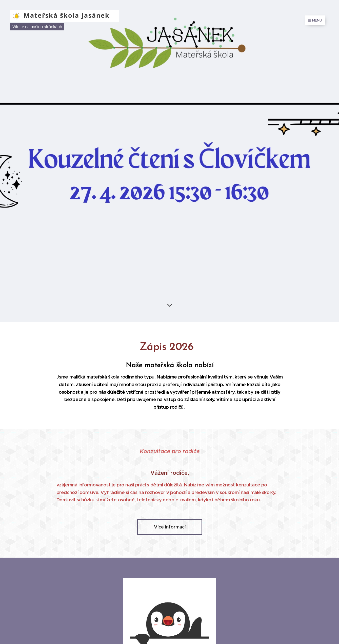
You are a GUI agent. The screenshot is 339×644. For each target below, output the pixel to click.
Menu (315, 20)
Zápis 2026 (166, 347)
